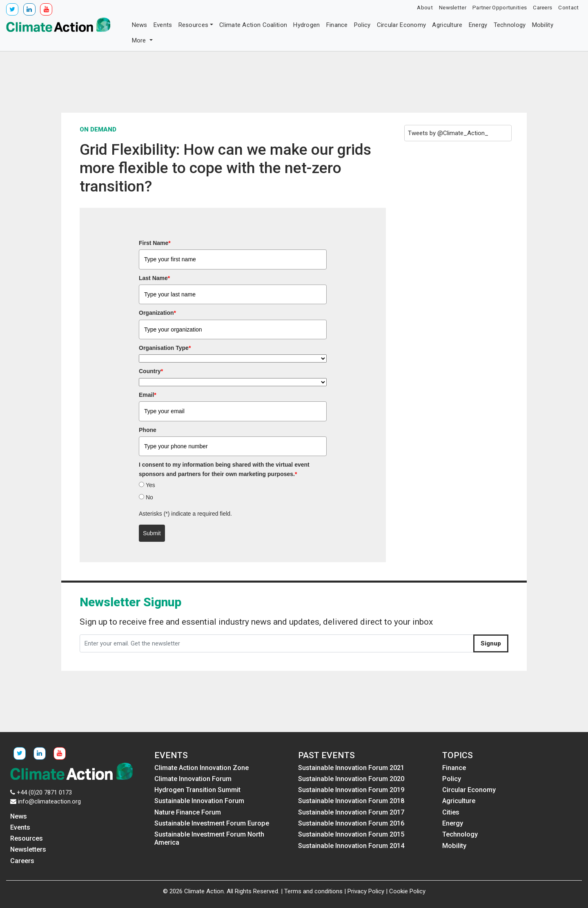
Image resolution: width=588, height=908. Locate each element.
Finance (337, 25)
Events (163, 25)
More (140, 40)
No (149, 497)
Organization (157, 313)
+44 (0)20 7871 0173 (44, 792)
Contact (568, 7)
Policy (362, 25)
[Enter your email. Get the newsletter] (277, 643)
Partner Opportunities (500, 7)
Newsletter (453, 7)
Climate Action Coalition (253, 25)
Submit (152, 533)
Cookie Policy (407, 891)
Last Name (154, 278)
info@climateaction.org (49, 801)
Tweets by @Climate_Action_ (448, 133)
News (140, 25)
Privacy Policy (366, 891)
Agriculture (447, 25)
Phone (148, 430)
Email (148, 395)
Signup (491, 643)
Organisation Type (165, 348)
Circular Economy (402, 25)
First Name (155, 243)
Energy (478, 25)
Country (151, 371)
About (425, 7)
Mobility (543, 25)
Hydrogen (306, 25)
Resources (194, 25)
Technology (510, 25)
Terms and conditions (313, 891)
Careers (542, 7)
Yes (150, 485)
